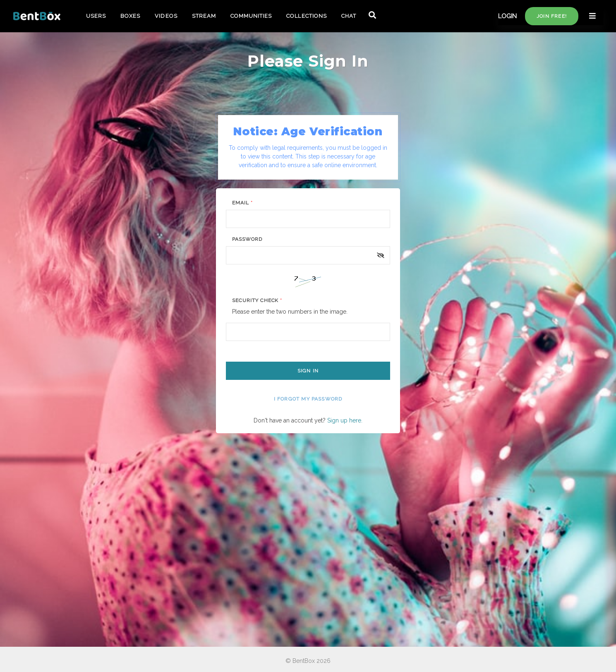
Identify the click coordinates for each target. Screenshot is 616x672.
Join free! (552, 16)
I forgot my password (308, 399)
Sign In (308, 371)
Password (247, 239)
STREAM (204, 16)
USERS (96, 16)
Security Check (257, 300)
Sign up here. (345, 420)
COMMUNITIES (251, 16)
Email (242, 203)
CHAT (349, 16)
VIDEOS (166, 16)
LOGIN (507, 16)
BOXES (130, 16)
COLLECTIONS (306, 16)
